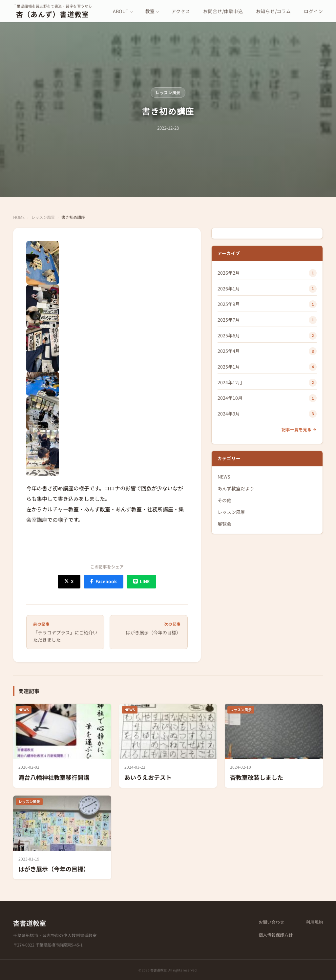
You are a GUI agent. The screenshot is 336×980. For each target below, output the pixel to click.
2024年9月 (229, 414)
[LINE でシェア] (141, 581)
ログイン (313, 11)
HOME (19, 217)
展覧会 (224, 524)
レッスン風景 (168, 92)
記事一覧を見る (299, 429)
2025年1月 (229, 367)
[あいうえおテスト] (168, 746)
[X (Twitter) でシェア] (69, 581)
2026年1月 (229, 288)
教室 (150, 11)
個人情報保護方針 (276, 935)
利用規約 (314, 922)
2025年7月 (229, 320)
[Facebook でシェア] (103, 581)
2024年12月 (230, 382)
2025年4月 (229, 351)
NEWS (224, 477)
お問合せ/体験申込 (223, 11)
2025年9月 (229, 304)
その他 (224, 500)
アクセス (181, 11)
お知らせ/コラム (273, 11)
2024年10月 (230, 398)
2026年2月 (229, 273)
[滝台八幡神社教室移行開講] (62, 746)
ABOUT (121, 11)
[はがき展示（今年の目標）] (62, 837)
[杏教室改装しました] (274, 746)
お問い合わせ (271, 922)
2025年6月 (229, 335)
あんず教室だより (236, 488)
